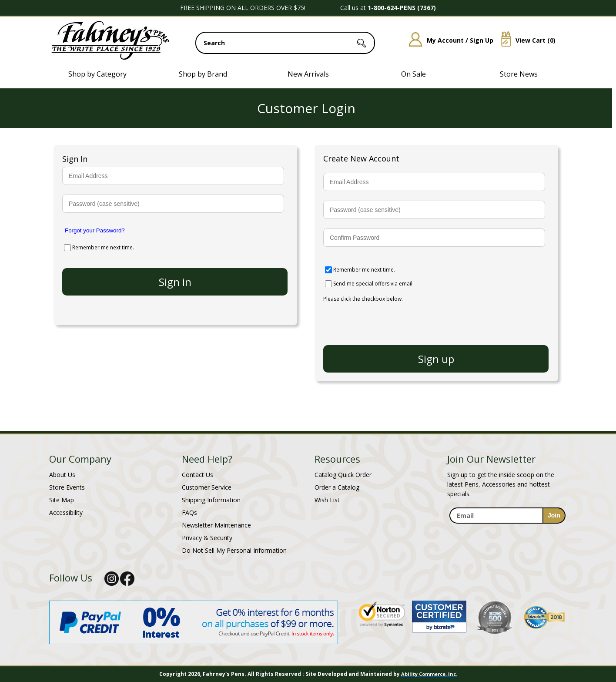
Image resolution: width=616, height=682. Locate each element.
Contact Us (198, 475)
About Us (62, 475)
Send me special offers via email (373, 284)
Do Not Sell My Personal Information (234, 550)
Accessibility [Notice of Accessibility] (66, 512)
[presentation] (389, 319)
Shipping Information (211, 500)
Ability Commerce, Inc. (429, 674)
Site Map (62, 500)
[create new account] (436, 359)
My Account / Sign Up (448, 40)
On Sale (413, 74)
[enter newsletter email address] (507, 516)
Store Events (67, 487)
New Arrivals (308, 74)
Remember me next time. (103, 247)
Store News (519, 74)
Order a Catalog (337, 487)
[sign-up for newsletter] (554, 516)
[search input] (285, 43)
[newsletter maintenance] (507, 529)
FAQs (189, 512)
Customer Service (207, 487)
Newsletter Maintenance (216, 525)
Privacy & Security (207, 538)
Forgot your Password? (95, 230)
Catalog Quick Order (343, 475)
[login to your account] (175, 282)
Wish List (327, 500)
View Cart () (525, 40)
